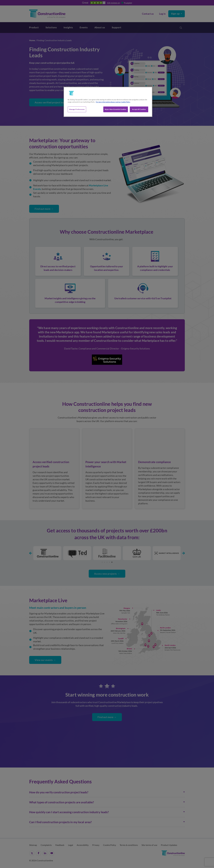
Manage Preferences (77, 109)
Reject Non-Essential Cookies (116, 109)
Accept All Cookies (139, 109)
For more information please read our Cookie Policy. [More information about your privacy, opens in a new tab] (113, 102)
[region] (108, 102)
